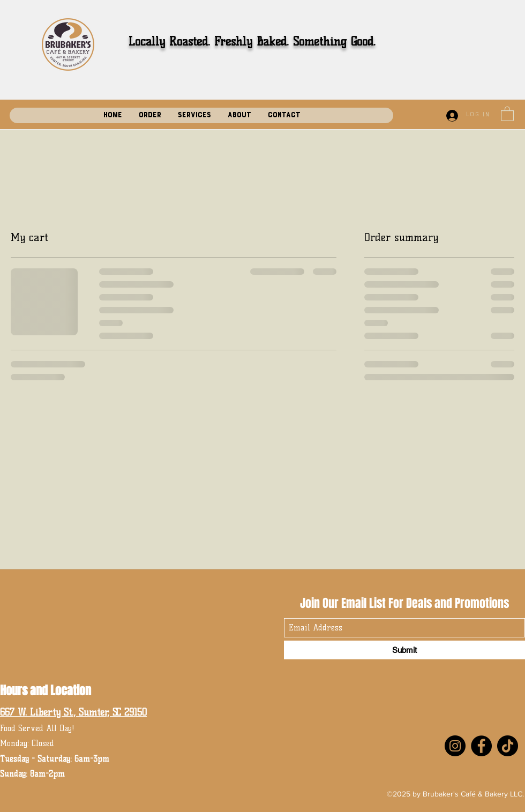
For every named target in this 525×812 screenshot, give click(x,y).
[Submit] (404, 650)
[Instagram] (455, 746)
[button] (507, 113)
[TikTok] (508, 746)
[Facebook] (481, 746)
